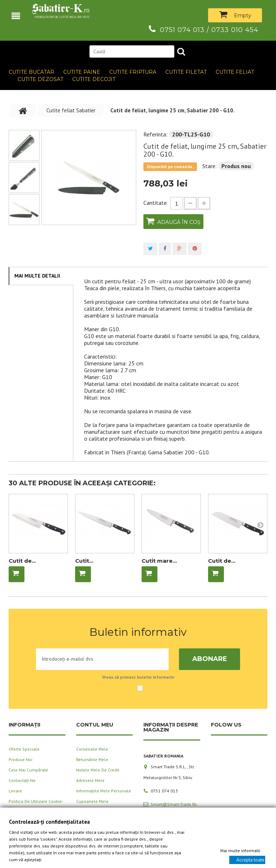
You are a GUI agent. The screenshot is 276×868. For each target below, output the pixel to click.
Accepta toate (250, 860)
